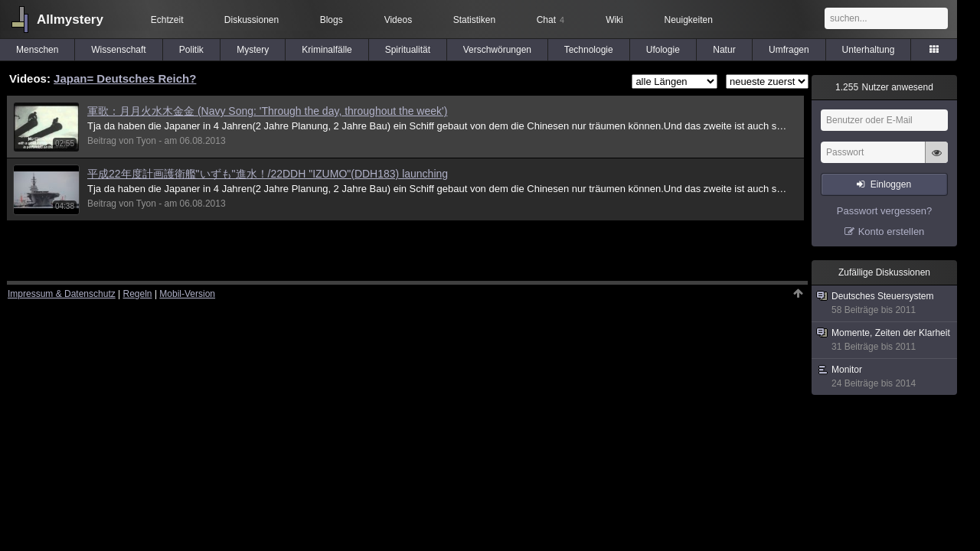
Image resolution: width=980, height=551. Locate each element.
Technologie (589, 50)
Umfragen (789, 50)
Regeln (138, 294)
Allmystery (70, 20)
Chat (550, 20)
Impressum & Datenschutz (62, 294)
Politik (191, 50)
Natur (724, 50)
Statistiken (474, 20)
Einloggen (891, 184)
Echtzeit (167, 20)
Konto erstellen (892, 231)
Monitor (885, 377)
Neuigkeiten (689, 20)
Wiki (614, 20)
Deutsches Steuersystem (885, 303)
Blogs (332, 20)
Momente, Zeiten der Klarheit (885, 340)
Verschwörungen (497, 50)
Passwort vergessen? (884, 211)
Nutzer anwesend (884, 87)
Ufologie (663, 50)
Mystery (253, 50)
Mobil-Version (187, 294)
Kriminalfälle (327, 50)
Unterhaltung (869, 50)
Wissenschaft (118, 50)
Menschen (37, 50)
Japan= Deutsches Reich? (125, 78)
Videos (398, 20)
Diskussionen (252, 20)
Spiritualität (408, 50)
